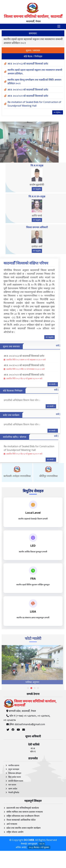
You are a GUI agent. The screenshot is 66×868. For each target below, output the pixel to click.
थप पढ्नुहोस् (47, 189)
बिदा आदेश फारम (15, 817)
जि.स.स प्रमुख (47, 165)
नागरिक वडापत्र (14, 806)
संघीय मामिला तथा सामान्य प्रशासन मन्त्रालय (25, 852)
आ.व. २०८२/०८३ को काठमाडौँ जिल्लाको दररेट (26, 39)
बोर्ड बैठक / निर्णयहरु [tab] (33, 56)
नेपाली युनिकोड (14, 833)
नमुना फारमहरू (14, 810)
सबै (48, 345)
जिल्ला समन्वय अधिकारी (47, 227)
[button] (28, 738)
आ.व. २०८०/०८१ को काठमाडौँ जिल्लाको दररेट (28, 96)
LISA (33, 612)
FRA (33, 579)
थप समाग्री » (43, 384)
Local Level (33, 513)
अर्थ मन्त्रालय (12, 864)
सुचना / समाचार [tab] (33, 50)
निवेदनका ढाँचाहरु (15, 814)
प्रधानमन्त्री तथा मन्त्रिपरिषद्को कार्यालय (23, 848)
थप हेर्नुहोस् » (58, 112)
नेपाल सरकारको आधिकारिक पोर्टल (21, 860)
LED (33, 546)
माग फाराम (12, 825)
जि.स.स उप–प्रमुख (47, 196)
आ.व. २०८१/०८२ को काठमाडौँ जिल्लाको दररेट (28, 90)
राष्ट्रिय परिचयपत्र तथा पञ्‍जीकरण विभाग (23, 856)
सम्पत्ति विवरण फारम (16, 821)
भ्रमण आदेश (13, 829)
